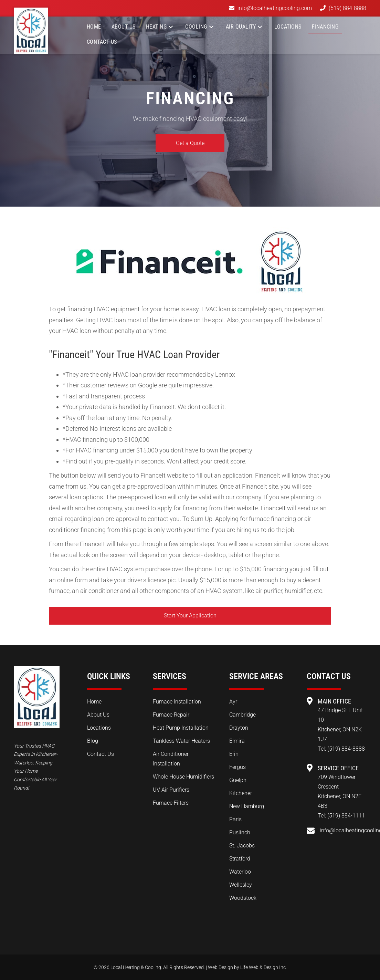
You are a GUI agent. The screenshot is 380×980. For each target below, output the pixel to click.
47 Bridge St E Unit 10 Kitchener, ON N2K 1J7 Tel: (340, 729)
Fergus (237, 767)
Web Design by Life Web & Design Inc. (247, 967)
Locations (99, 728)
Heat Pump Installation (181, 728)
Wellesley (241, 885)
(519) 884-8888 (347, 8)
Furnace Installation (177, 702)
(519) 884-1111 (346, 816)
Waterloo (240, 872)
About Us (98, 715)
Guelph (238, 780)
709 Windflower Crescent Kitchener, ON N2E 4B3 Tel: (340, 796)
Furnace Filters (171, 803)
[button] (171, 27)
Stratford (240, 859)
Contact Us (101, 754)
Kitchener (241, 793)
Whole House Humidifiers (183, 777)
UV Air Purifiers (171, 790)
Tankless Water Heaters (181, 741)
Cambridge (242, 715)
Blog (93, 741)
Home (94, 702)
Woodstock (243, 898)
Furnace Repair (171, 715)
